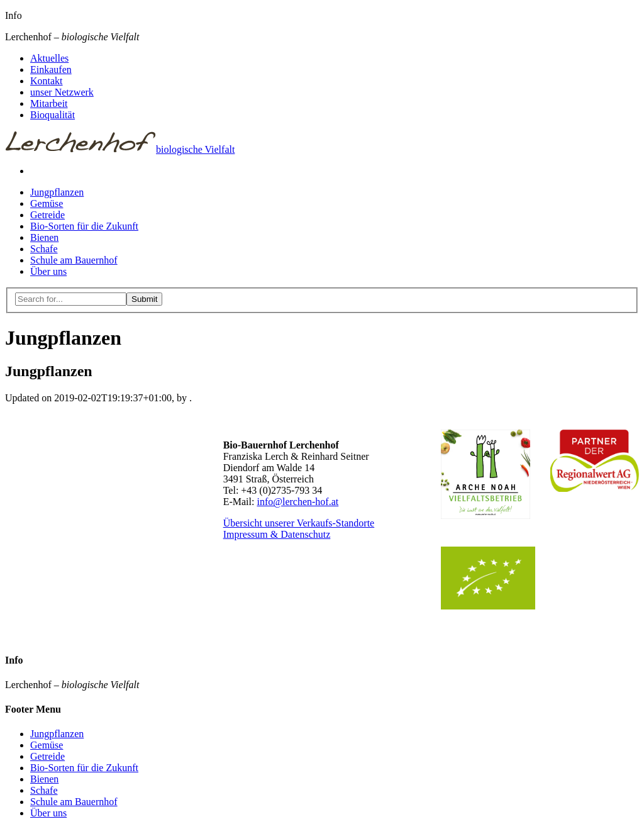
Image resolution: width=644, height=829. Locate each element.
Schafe (44, 249)
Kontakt (47, 81)
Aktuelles (49, 58)
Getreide (47, 215)
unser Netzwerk (62, 92)
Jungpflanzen (57, 192)
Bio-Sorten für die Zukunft (84, 226)
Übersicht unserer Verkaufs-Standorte (299, 523)
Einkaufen (51, 70)
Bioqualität (53, 115)
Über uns (48, 271)
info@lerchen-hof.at (297, 502)
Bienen (44, 237)
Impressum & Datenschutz (277, 534)
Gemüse (47, 203)
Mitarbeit (49, 103)
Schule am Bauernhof (74, 260)
